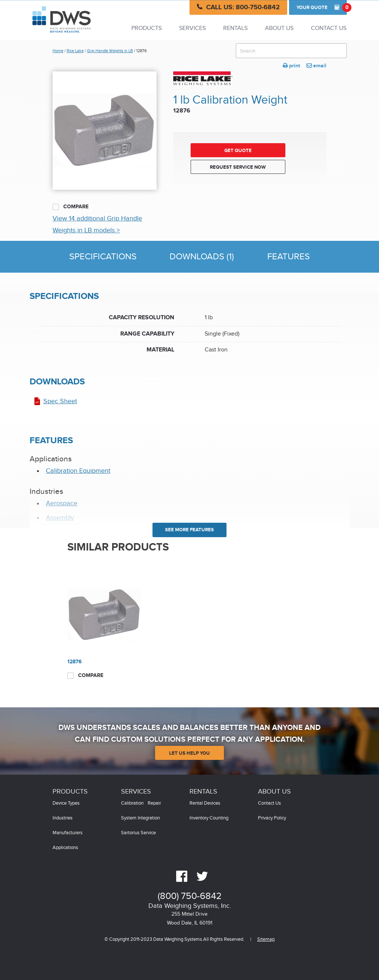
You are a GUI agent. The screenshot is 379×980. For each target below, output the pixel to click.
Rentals (235, 28)
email (316, 66)
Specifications (103, 257)
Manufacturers (68, 833)
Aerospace (62, 503)
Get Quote (238, 151)
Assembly (60, 518)
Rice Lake (75, 51)
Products (147, 28)
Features (289, 257)
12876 (75, 662)
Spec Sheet (60, 401)
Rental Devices (205, 803)
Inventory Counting (209, 818)
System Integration (140, 818)
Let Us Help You (189, 753)
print (291, 66)
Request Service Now (238, 167)
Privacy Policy (272, 818)
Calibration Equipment (78, 471)
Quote (322, 7)
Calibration (132, 803)
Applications (65, 848)
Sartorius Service (138, 833)
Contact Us (329, 28)
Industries (63, 818)
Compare (71, 207)
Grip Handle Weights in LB (110, 51)
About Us (279, 28)
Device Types (66, 803)
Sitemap (266, 939)
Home (58, 51)
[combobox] (291, 51)
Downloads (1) (202, 257)
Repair (154, 803)
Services (192, 28)
